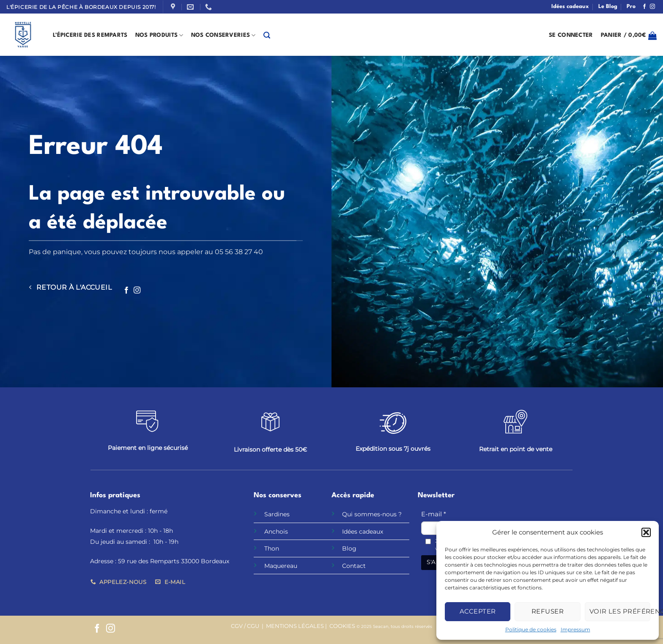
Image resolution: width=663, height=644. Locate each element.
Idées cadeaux (570, 7)
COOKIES (342, 626)
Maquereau (281, 566)
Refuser (548, 611)
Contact (354, 566)
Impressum (575, 629)
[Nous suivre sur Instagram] (652, 7)
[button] (646, 532)
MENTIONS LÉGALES (295, 626)
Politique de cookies (531, 629)
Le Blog (608, 7)
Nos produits (159, 35)
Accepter (478, 611)
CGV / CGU (245, 626)
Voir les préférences (620, 611)
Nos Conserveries (223, 35)
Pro (631, 7)
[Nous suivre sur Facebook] (644, 7)
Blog (349, 548)
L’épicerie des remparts (90, 35)
